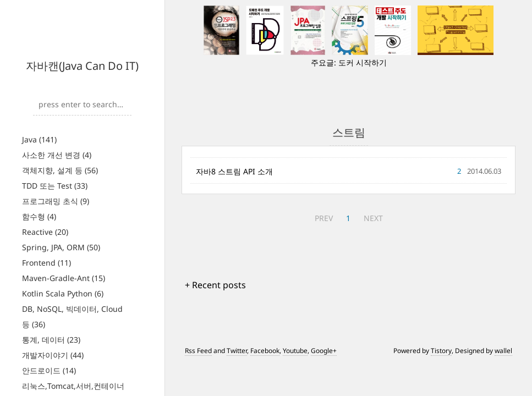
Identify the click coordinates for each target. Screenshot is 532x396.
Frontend (46, 263)
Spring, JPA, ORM (61, 247)
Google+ (324, 351)
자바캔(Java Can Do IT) (82, 66)
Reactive (45, 232)
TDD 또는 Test (55, 186)
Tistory (441, 351)
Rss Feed (198, 351)
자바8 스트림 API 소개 (234, 171)
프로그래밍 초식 (56, 201)
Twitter (237, 351)
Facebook (265, 351)
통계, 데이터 (51, 340)
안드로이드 (49, 370)
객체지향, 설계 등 (60, 170)
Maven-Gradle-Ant (64, 278)
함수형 (39, 216)
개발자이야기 (53, 355)
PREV (324, 218)
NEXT (373, 218)
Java (39, 139)
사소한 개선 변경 (57, 155)
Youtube (295, 351)
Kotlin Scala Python (63, 293)
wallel (503, 351)
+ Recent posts (215, 285)
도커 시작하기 (363, 62)
